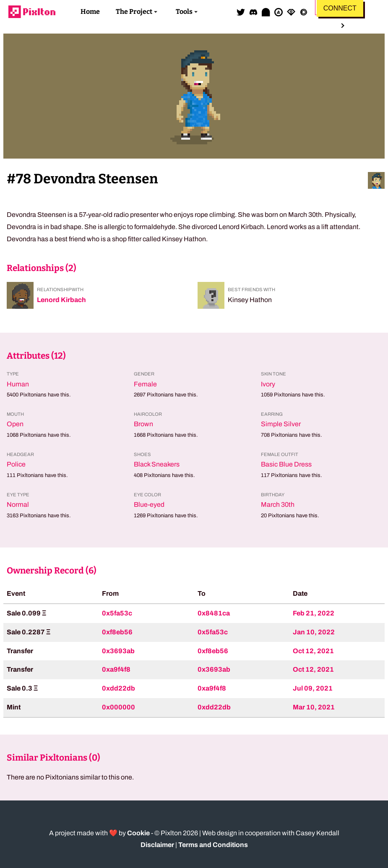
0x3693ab (118, 651)
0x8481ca (214, 613)
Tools (184, 12)
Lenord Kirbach (61, 300)
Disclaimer (157, 845)
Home (90, 12)
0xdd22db (118, 688)
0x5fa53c (117, 613)
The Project (134, 12)
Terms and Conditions (213, 845)
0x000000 (118, 707)
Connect (340, 8)
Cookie (138, 833)
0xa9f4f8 (116, 669)
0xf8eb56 (117, 632)
